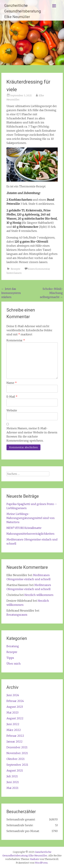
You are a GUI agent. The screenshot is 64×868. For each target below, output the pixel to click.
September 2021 (17, 765)
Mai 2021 (12, 788)
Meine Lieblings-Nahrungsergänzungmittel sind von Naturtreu (31, 518)
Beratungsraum (17, 615)
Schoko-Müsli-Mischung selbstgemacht (51, 293)
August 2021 (15, 770)
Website (12, 410)
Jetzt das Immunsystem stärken (11, 293)
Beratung (13, 646)
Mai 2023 (12, 713)
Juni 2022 (13, 724)
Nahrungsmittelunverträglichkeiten (30, 534)
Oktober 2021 (16, 759)
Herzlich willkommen (39, 595)
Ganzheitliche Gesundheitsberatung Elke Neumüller (23, 11)
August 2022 (15, 718)
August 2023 (15, 707)
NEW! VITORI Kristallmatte (24, 528)
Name (12, 383)
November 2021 (17, 753)
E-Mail (12, 397)
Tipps (10, 658)
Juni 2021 (13, 782)
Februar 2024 (15, 701)
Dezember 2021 (17, 747)
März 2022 (14, 730)
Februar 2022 (15, 736)
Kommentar (16, 340)
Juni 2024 (13, 695)
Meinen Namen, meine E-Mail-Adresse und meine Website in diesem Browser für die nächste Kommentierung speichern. (32, 434)
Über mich (14, 664)
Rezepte (16, 269)
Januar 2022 (15, 741)
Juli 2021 (12, 776)
